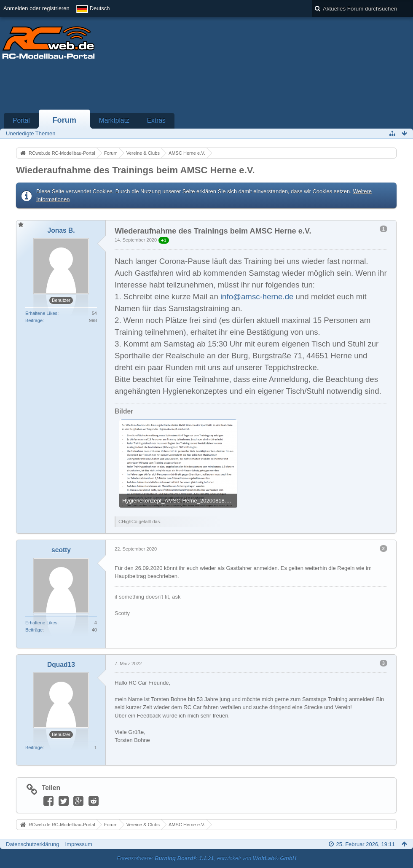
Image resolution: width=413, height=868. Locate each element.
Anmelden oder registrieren (36, 8)
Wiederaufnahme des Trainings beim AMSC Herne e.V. (135, 170)
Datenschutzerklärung (32, 844)
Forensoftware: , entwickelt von (206, 858)
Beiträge (34, 320)
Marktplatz (114, 120)
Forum (64, 120)
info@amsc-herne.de (257, 297)
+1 (164, 240)
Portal (21, 120)
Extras (156, 120)
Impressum (78, 844)
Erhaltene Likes (41, 313)
